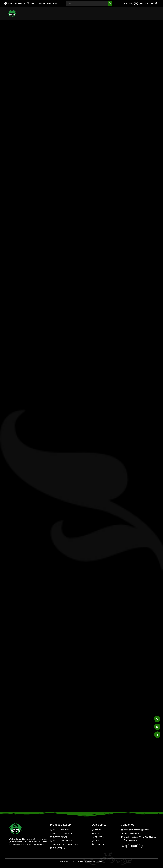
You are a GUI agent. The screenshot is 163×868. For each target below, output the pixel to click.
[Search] (110, 3)
